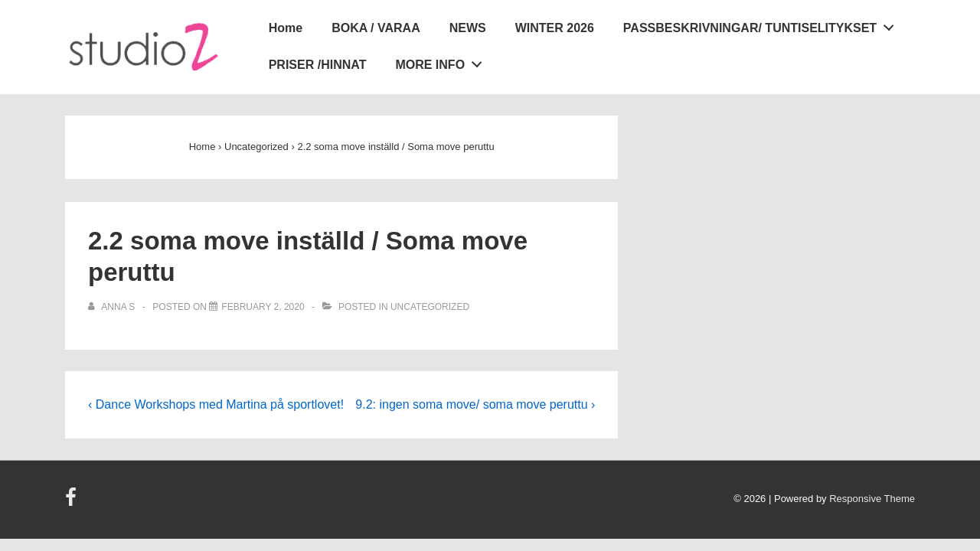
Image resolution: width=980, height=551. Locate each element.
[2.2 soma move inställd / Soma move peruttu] (263, 307)
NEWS (468, 28)
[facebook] (73, 502)
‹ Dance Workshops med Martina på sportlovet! (216, 404)
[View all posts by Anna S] (113, 307)
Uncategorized (430, 307)
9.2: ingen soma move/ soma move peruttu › (475, 404)
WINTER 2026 (555, 28)
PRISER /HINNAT (318, 65)
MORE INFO (443, 62)
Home (286, 28)
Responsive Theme (872, 499)
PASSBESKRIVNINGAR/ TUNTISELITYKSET (763, 25)
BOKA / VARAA (376, 28)
